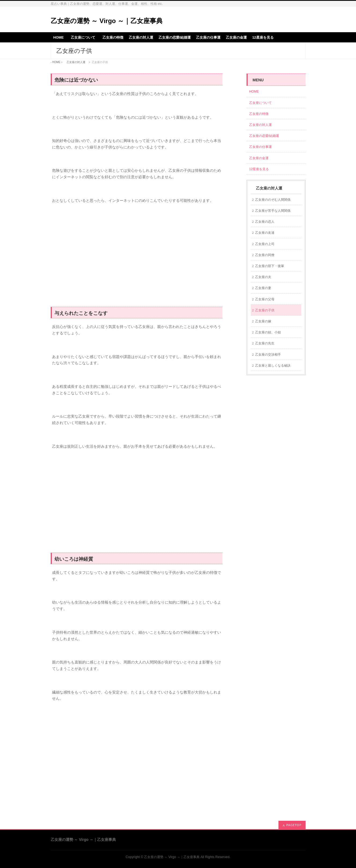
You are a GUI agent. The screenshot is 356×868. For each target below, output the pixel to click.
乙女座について (262, 103)
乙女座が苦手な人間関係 (273, 211)
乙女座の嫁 (263, 321)
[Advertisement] (137, 258)
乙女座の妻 (263, 288)
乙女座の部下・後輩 (270, 266)
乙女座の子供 (265, 310)
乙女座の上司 (265, 244)
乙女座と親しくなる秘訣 (273, 366)
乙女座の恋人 (265, 222)
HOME (56, 62)
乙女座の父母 (265, 299)
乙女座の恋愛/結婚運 (264, 136)
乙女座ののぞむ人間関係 (273, 200)
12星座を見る (259, 169)
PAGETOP (294, 825)
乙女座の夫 (263, 277)
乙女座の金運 (259, 158)
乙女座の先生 (265, 343)
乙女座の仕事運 (260, 147)
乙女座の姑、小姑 (268, 332)
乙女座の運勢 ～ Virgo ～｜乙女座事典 (107, 21)
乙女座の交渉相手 (268, 355)
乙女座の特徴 (259, 114)
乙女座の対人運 (76, 62)
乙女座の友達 (265, 233)
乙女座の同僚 (265, 255)
